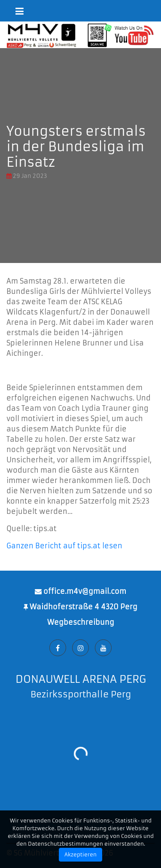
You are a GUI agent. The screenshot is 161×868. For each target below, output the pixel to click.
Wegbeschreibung (81, 622)
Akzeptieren (80, 854)
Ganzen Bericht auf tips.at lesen (64, 546)
